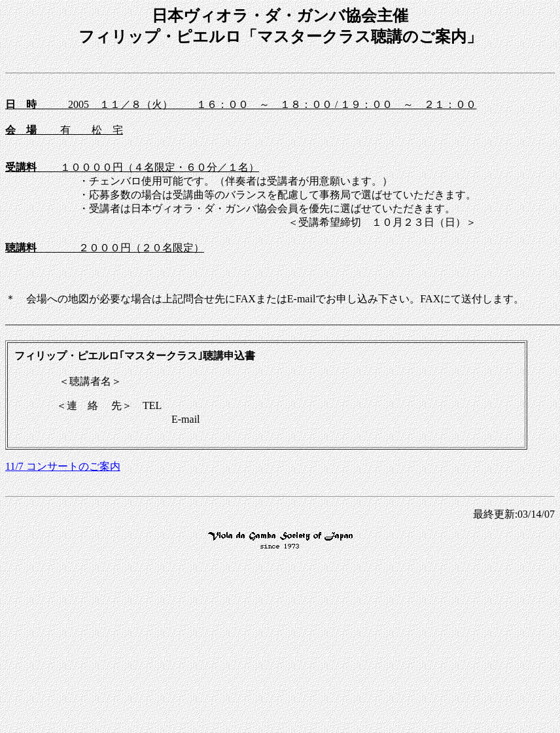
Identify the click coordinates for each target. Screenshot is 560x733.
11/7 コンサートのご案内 (63, 466)
